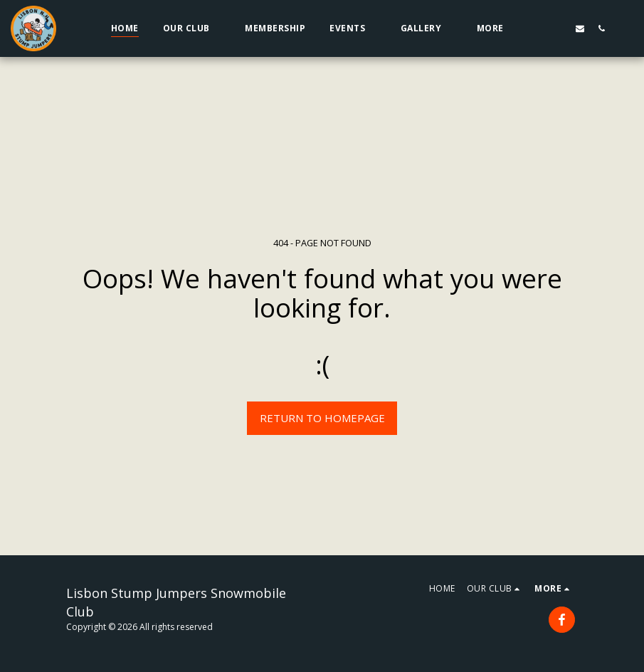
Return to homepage (322, 418)
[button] (192, 28)
